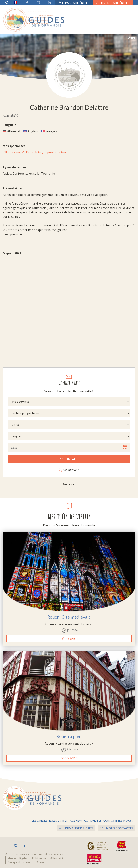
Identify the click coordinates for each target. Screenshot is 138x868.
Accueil (131, 37)
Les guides (39, 819)
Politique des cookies (20, 861)
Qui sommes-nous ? (118, 819)
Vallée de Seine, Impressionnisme (45, 151)
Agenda (76, 819)
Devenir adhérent (113, 3)
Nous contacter (117, 827)
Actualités (93, 819)
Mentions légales (18, 857)
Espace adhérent (74, 3)
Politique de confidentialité (48, 857)
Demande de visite (76, 827)
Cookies (42, 861)
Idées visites (58, 819)
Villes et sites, (12, 151)
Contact (69, 458)
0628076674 (69, 469)
